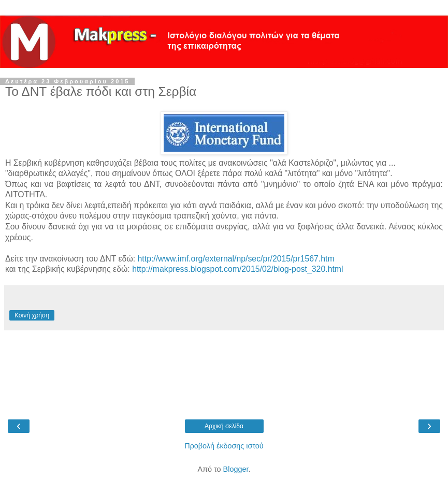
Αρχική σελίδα (224, 426)
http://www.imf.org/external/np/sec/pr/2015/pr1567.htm (236, 259)
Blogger (236, 469)
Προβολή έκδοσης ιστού (224, 446)
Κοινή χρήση (32, 315)
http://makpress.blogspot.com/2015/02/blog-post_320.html (237, 269)
